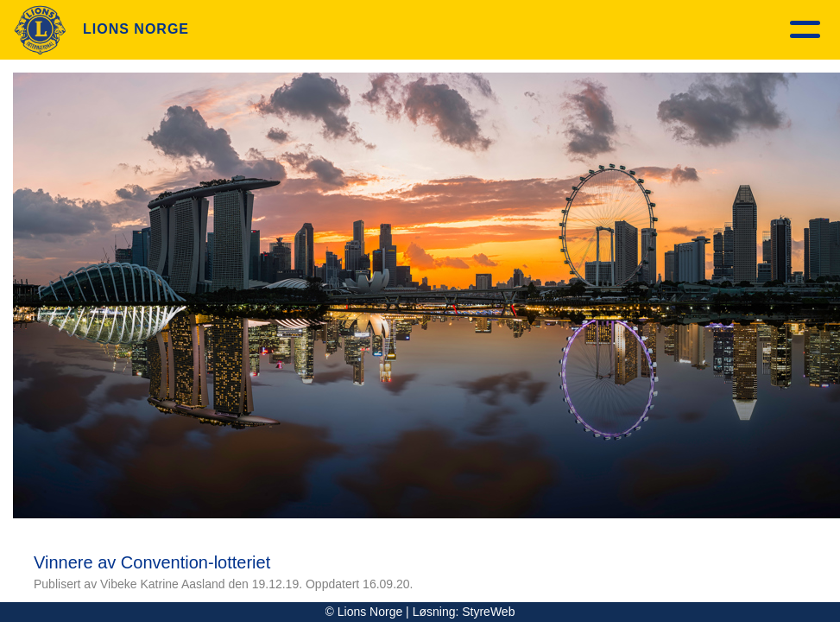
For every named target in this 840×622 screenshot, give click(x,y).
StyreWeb (488, 612)
